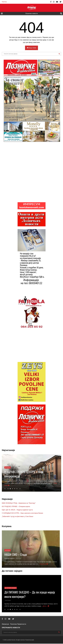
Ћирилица (4, 2)
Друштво (8, 468)
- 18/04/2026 (18, 559)
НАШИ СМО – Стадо (16, 555)
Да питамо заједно (11, 588)
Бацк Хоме (32, 48)
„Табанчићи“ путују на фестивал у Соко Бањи (17, 517)
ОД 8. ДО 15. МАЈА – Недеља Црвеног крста (17, 510)
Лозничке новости (31, 13)
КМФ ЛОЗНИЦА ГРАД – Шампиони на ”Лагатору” (19, 503)
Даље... (46, 606)
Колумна (7, 551)
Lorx (33, 640)
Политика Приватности (18, 624)
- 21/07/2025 (7, 601)
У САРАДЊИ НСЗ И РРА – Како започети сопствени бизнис (22, 513)
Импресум (5, 624)
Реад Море (44, 564)
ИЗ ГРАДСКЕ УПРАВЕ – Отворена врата (16, 507)
